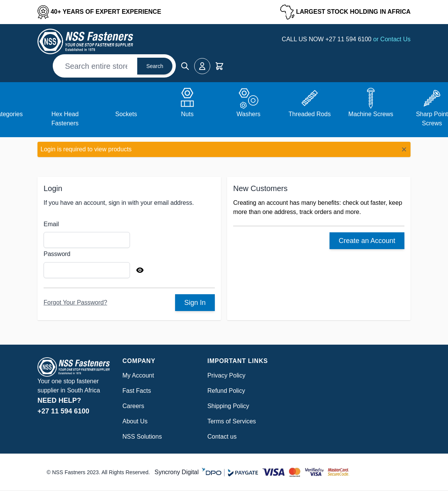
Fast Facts (137, 391)
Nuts (187, 114)
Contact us (222, 437)
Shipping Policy (228, 406)
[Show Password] (140, 270)
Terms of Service (230, 421)
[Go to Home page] (85, 41)
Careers (133, 406)
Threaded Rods (310, 114)
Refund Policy (226, 391)
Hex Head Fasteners (65, 119)
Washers (249, 114)
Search (155, 66)
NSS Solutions (142, 437)
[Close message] (404, 149)
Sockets (126, 114)
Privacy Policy (226, 375)
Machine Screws (371, 114)
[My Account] (202, 66)
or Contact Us (392, 39)
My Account (138, 375)
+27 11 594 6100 (349, 39)
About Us (135, 421)
